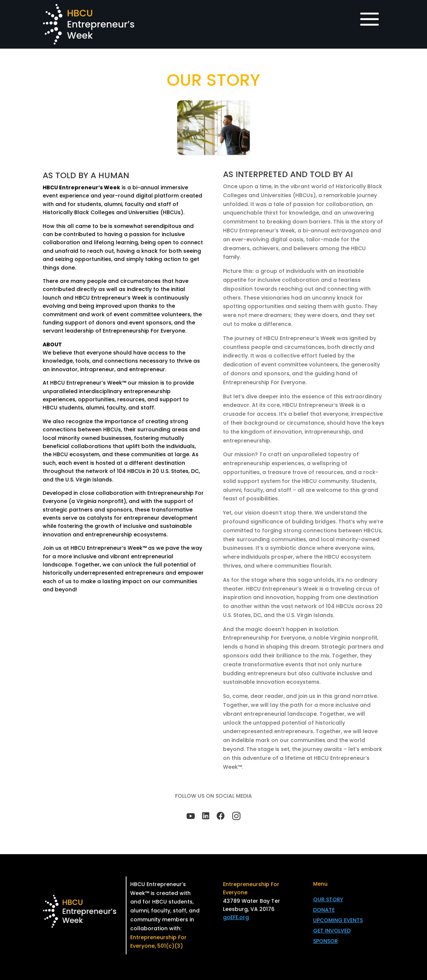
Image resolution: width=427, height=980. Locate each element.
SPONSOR (326, 941)
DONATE (324, 910)
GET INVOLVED (332, 931)
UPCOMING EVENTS (338, 920)
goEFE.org (236, 917)
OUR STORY (328, 899)
